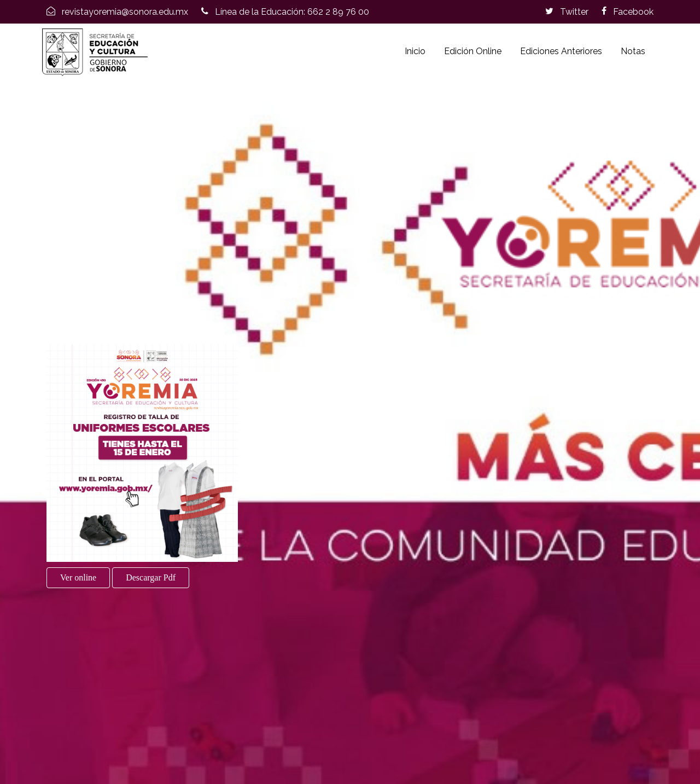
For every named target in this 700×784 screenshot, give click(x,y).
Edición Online (473, 51)
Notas (633, 51)
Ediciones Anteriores (561, 51)
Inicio (415, 51)
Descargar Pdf (151, 577)
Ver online (78, 577)
